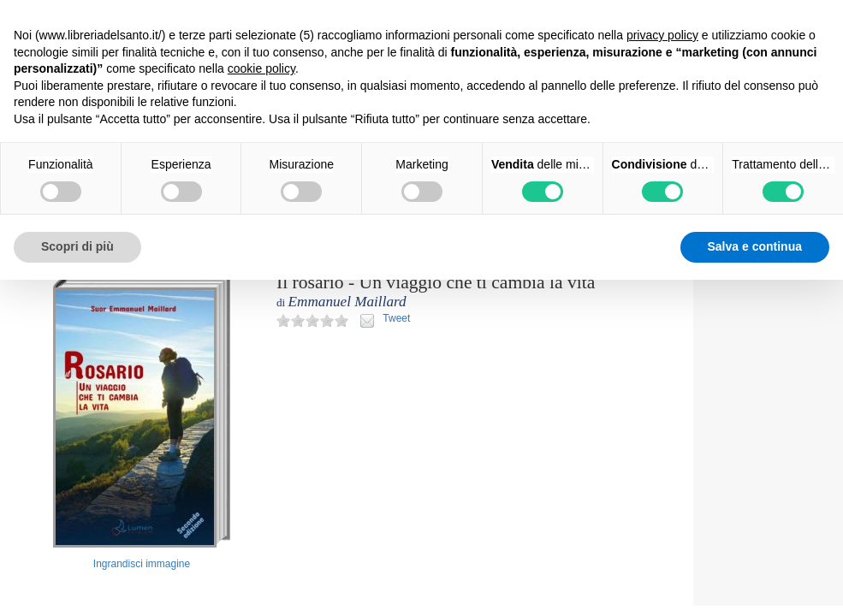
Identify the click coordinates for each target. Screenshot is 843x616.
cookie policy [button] (261, 68)
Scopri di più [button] (77, 246)
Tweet (396, 318)
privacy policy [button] (662, 35)
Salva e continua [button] (755, 246)
